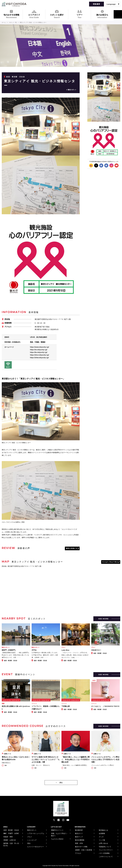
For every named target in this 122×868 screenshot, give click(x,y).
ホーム (4, 22)
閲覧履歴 (97, 4)
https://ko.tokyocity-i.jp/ (39, 352)
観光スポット (72, 90)
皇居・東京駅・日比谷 (16, 77)
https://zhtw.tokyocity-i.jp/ (39, 358)
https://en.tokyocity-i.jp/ (39, 350)
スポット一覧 (13, 22)
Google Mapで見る (110, 562)
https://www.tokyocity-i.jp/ (39, 347)
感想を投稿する (72, 548)
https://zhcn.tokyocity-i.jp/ (39, 355)
